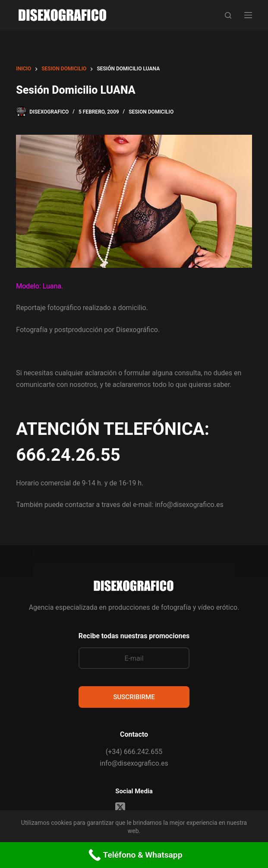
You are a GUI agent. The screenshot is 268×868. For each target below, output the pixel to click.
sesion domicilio (151, 112)
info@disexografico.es (134, 763)
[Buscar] (228, 15)
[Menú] (248, 15)
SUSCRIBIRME (134, 697)
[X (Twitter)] (120, 807)
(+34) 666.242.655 (134, 752)
